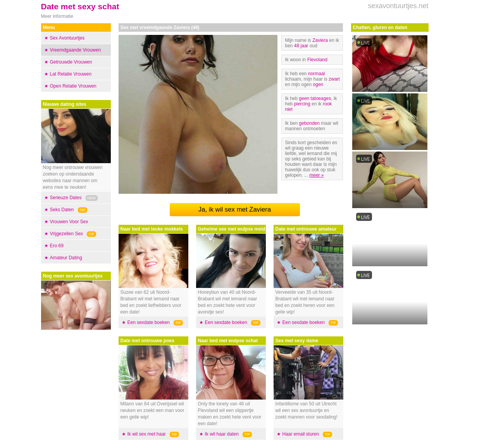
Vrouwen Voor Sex (69, 222)
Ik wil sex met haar (147, 434)
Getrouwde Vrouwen (71, 62)
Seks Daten (62, 210)
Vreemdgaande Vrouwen (76, 50)
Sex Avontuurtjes (67, 38)
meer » (316, 175)
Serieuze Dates (66, 198)
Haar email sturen (301, 434)
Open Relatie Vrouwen (73, 86)
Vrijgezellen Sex (67, 234)
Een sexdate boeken (149, 322)
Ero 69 (57, 246)
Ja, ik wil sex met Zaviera (235, 209)
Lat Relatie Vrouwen (71, 74)
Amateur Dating (66, 258)
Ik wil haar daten (222, 434)
